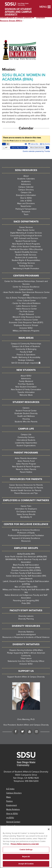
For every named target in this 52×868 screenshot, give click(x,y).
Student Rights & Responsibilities (26, 260)
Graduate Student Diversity (26, 413)
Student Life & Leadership (26, 258)
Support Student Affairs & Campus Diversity (26, 677)
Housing (26, 419)
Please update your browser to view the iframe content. (26, 144)
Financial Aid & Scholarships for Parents (26, 488)
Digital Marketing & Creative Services (26, 233)
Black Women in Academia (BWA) (26, 568)
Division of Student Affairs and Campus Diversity (18, 12)
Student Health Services (26, 255)
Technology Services (26, 263)
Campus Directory (26, 190)
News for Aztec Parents (26, 469)
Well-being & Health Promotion (26, 269)
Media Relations (13, 809)
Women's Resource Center (27, 320)
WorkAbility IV (26, 517)
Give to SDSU (26, 198)
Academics (26, 181)
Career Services (26, 227)
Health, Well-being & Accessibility (26, 357)
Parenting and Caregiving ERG (26, 601)
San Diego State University (20, 4)
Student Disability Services (26, 252)
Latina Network (26, 579)
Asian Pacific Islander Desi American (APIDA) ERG (26, 557)
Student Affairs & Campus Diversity (17, 18)
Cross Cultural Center (27, 301)
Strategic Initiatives (26, 360)
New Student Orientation (26, 387)
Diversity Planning (26, 619)
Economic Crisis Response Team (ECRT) (26, 322)
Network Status (13, 826)
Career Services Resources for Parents (26, 485)
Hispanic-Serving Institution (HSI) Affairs (26, 650)
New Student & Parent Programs (26, 244)
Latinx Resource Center (27, 306)
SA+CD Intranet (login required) (25, 363)
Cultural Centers (26, 290)
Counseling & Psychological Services (26, 236)
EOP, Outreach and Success (26, 238)
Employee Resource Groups (26, 325)
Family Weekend (26, 381)
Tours (26, 214)
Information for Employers (26, 509)
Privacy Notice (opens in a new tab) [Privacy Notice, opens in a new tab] (25, 848)
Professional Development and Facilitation (26, 535)
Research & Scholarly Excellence (26, 538)
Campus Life (26, 192)
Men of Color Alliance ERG (26, 587)
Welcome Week (26, 395)
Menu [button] (41, 7)
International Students (26, 440)
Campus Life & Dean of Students (26, 346)
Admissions (26, 184)
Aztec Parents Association (26, 458)
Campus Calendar (26, 187)
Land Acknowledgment (26, 634)
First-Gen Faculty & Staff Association (26, 573)
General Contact (13, 822)
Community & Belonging (26, 349)
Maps (9, 797)
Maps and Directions (26, 203)
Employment (12, 805)
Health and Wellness (26, 416)
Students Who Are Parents (26, 422)
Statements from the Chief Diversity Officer (26, 661)
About (26, 176)
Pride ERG (26, 603)
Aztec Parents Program (26, 464)
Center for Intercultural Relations (27, 303)
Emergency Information (26, 195)
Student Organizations (26, 446)
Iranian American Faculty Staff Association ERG (26, 576)
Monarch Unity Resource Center (27, 317)
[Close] (49, 833)
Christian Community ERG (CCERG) (26, 570)
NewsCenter (26, 206)
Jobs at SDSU (26, 201)
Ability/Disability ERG (26, 554)
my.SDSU (10, 818)
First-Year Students (26, 384)
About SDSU (26, 376)
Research (26, 212)
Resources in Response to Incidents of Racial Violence (26, 637)
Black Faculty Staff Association (26, 565)
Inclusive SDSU (26, 328)
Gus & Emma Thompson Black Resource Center (27, 298)
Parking (9, 801)
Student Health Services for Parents (26, 490)
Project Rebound (27, 314)
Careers (26, 408)
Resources (26, 541)
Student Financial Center (26, 241)
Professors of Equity (26, 533)
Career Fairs (26, 506)
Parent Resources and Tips (26, 493)
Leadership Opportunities (26, 443)
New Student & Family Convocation (26, 390)
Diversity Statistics (26, 632)
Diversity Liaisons (26, 616)
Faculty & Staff (26, 352)
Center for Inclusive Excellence (26, 287)
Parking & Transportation (26, 209)
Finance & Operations (26, 355)
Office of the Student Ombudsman (26, 247)
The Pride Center (27, 312)
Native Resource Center (27, 309)
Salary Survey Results (26, 514)
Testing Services (26, 266)
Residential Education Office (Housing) (26, 249)
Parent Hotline (26, 472)
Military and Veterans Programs (26, 331)
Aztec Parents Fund (26, 461)
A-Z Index (10, 789)
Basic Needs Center (26, 230)
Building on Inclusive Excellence (26, 530)
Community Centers (26, 437)
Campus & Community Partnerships (26, 344)
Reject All (26, 860)
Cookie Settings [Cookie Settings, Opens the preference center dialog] (26, 853)
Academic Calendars (26, 179)
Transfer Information (26, 392)
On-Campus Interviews (26, 512)
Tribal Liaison (26, 658)
